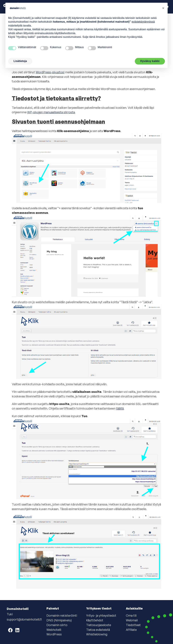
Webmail (132, 620)
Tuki (10, 614)
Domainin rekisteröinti (62, 615)
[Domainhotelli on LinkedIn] (17, 630)
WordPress (54, 634)
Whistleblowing (97, 634)
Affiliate (131, 630)
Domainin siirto (57, 625)
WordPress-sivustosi (50, 72)
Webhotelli (54, 630)
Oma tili (131, 615)
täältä (120, 408)
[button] (163, 8)
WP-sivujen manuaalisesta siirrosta (51, 112)
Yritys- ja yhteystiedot (101, 615)
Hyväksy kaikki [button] (150, 61)
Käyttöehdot (95, 620)
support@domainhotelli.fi (24, 619)
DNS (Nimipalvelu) (59, 620)
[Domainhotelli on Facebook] (10, 630)
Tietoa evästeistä (98, 630)
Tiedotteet (133, 625)
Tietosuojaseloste (99, 625)
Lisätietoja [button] (20, 61)
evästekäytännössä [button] (143, 22)
